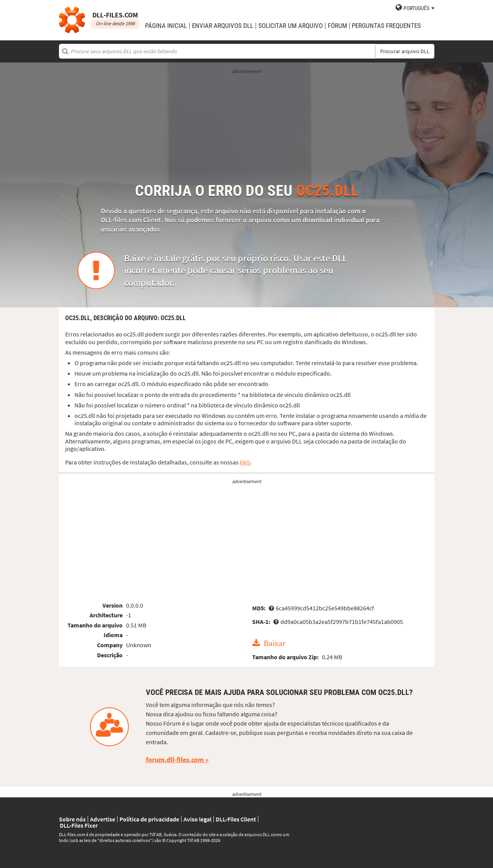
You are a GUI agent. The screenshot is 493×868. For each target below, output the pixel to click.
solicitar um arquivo (291, 26)
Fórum (337, 26)
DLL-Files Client (236, 819)
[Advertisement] (247, 129)
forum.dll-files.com (175, 760)
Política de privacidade (149, 819)
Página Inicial (166, 26)
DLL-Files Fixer (79, 825)
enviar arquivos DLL (223, 26)
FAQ (245, 462)
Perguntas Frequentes (386, 26)
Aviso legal (197, 819)
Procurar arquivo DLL (405, 51)
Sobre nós (72, 819)
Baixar (274, 643)
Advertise (103, 819)
